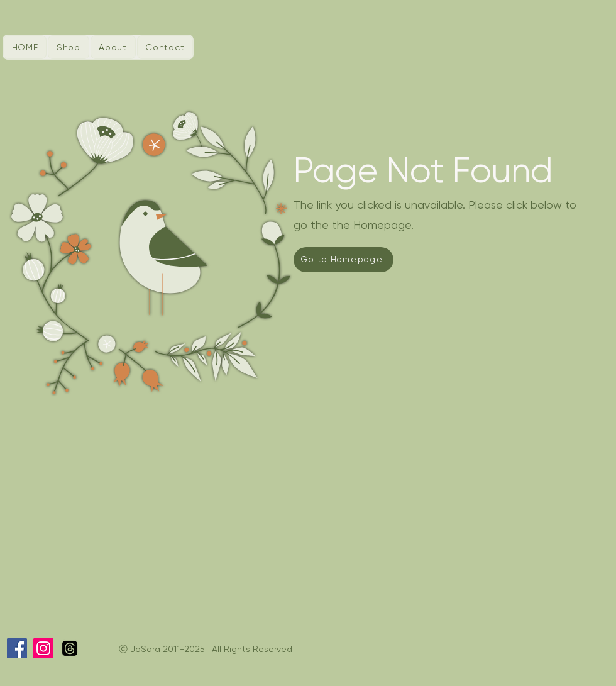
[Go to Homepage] (344, 260)
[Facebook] (17, 648)
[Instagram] (43, 648)
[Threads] (70, 648)
